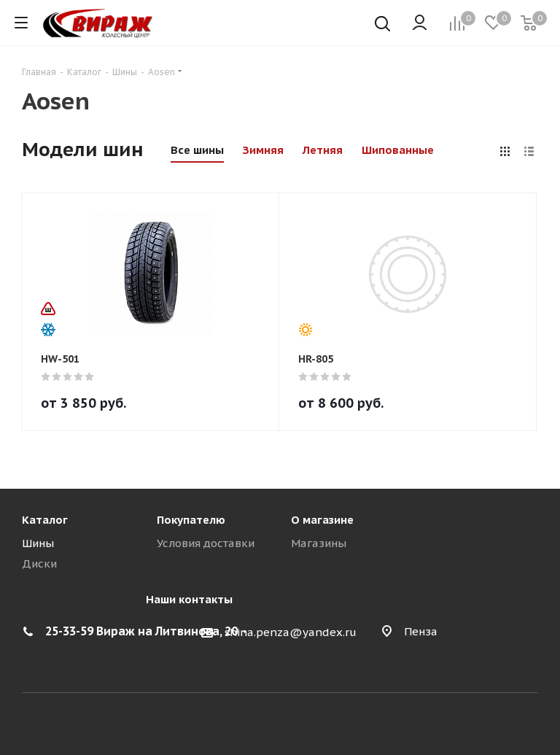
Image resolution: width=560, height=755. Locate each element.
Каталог (45, 520)
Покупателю (191, 520)
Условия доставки (206, 543)
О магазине (322, 520)
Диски (39, 564)
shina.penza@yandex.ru (291, 632)
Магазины (319, 543)
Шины (38, 543)
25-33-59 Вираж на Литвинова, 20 (141, 631)
